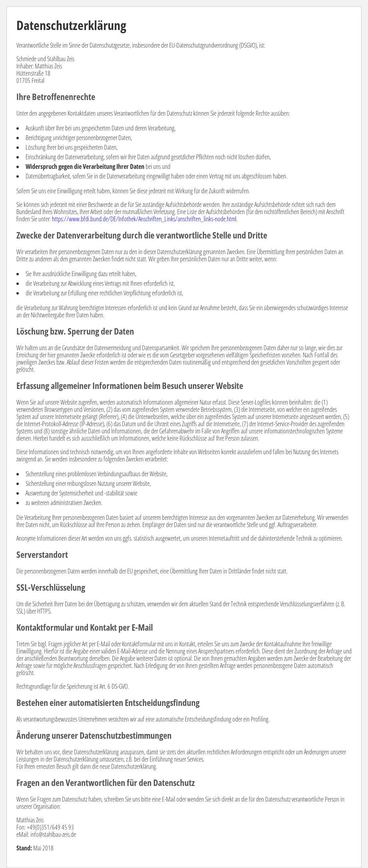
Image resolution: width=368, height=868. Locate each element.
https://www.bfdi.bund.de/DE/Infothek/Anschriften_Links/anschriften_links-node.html (144, 219)
